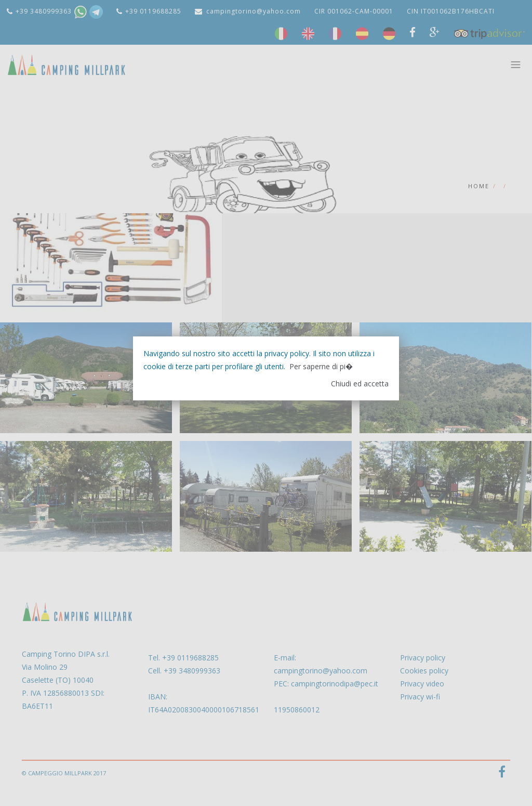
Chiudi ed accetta (360, 383)
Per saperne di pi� (321, 366)
